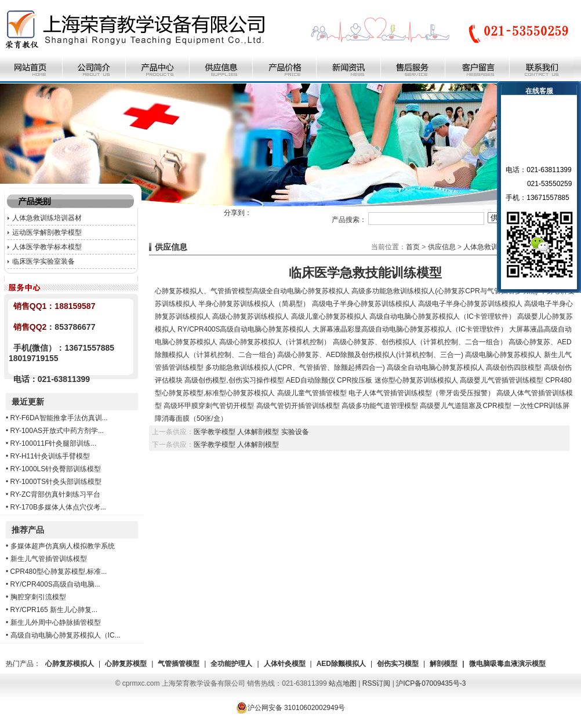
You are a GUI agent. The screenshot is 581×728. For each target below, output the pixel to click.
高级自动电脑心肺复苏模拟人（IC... (66, 635)
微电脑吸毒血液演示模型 (507, 664)
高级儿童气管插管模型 (312, 393)
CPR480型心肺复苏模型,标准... (59, 572)
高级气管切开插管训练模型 (298, 406)
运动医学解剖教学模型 (47, 232)
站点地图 (343, 683)
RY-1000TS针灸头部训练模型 (56, 482)
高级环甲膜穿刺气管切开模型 (209, 406)
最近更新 (28, 402)
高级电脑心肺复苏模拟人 (503, 355)
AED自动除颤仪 (311, 380)
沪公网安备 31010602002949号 (291, 708)
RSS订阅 (377, 683)
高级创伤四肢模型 (514, 367)
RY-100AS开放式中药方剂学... (57, 431)
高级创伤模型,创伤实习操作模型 (234, 380)
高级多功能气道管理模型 (380, 406)
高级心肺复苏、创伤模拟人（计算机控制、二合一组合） (420, 342)
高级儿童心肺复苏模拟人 (329, 316)
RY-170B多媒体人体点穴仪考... (58, 507)
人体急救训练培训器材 (47, 218)
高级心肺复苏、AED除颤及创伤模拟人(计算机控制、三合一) (370, 355)
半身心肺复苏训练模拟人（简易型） (254, 304)
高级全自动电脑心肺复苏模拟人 (301, 291)
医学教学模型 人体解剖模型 (236, 445)
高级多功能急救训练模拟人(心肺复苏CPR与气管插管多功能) (444, 291)
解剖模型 (444, 664)
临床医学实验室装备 (43, 261)
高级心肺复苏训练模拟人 (250, 316)
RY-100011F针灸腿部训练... (54, 443)
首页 (413, 247)
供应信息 (442, 247)
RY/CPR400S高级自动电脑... (55, 584)
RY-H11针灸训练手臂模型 (50, 456)
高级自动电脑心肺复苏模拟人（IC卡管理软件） (442, 316)
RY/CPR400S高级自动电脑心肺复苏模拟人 (244, 329)
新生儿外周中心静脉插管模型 (56, 623)
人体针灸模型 (285, 664)
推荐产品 (28, 530)
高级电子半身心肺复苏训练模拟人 (364, 304)
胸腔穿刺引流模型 (38, 597)
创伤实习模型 (398, 664)
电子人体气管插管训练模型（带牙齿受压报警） (422, 393)
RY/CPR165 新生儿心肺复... (54, 610)
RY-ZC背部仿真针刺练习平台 (55, 494)
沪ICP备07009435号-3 (431, 683)
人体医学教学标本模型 (47, 247)
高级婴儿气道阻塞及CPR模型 (465, 406)
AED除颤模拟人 (341, 664)
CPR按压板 (355, 380)
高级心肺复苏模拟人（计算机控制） (275, 342)
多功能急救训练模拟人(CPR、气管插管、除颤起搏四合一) (295, 367)
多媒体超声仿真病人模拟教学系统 (63, 546)
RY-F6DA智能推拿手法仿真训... (59, 418)
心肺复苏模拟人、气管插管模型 (204, 291)
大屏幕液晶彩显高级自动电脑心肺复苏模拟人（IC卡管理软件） (410, 329)
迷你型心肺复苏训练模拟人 (416, 380)
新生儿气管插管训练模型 (49, 559)
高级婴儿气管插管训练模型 (502, 380)
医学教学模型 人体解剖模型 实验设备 (251, 432)
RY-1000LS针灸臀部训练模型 (56, 469)
